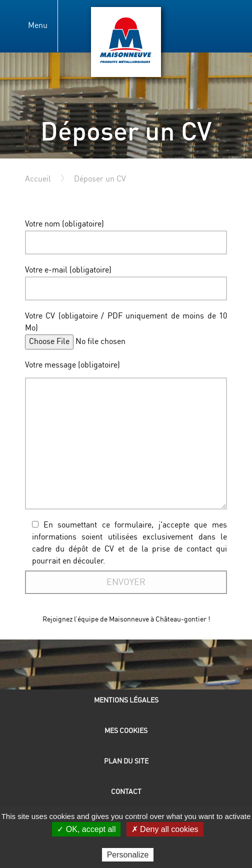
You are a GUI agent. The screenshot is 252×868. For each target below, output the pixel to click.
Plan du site (126, 761)
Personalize (128, 855)
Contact (126, 792)
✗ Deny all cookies (165, 829)
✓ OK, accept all (86, 829)
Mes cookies (126, 731)
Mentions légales (126, 700)
